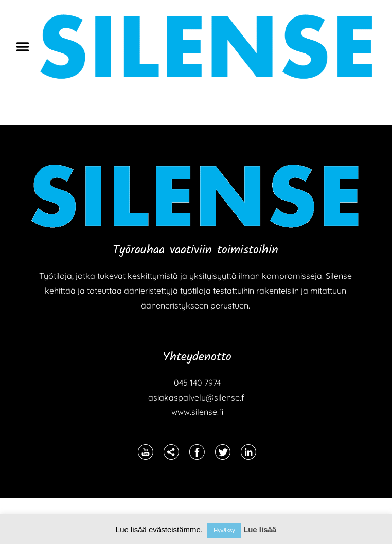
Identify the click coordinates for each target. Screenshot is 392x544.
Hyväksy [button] (224, 530)
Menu (26, 47)
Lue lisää (260, 529)
